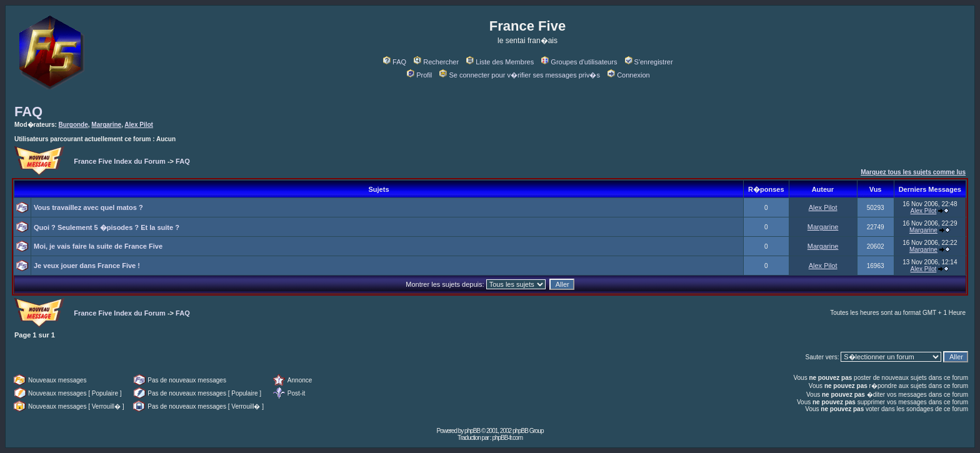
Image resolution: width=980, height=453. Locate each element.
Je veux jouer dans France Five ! (87, 266)
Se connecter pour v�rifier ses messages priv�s (519, 75)
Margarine (106, 125)
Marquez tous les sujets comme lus (913, 172)
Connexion (629, 75)
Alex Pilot (139, 125)
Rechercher (436, 62)
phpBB (472, 431)
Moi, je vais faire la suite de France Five (98, 246)
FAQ (395, 62)
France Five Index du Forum (120, 161)
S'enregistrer (649, 62)
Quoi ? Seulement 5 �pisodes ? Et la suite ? (107, 227)
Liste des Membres (500, 62)
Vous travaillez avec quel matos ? (88, 207)
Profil (419, 75)
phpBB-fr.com (507, 438)
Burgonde (73, 125)
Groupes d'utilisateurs (579, 62)
